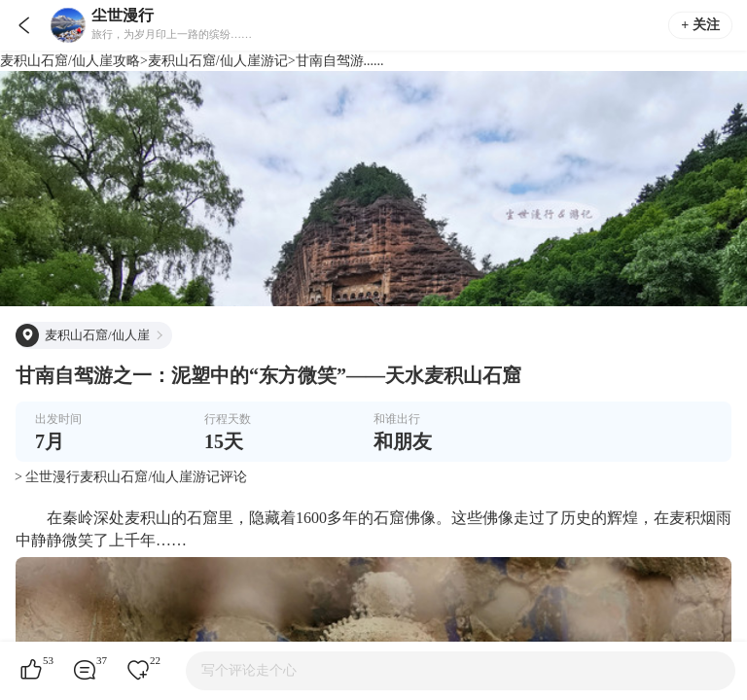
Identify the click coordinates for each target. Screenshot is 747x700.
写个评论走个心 (249, 670)
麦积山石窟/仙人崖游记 (218, 61)
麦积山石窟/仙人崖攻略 (70, 61)
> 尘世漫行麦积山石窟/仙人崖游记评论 (131, 477)
